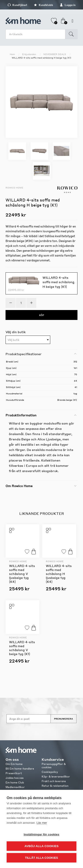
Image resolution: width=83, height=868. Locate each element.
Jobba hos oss (14, 778)
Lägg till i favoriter (27, 551)
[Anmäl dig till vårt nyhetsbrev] (29, 719)
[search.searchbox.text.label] (37, 34)
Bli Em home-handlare (20, 769)
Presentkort (14, 773)
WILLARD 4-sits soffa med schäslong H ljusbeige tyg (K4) (59, 574)
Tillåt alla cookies (41, 858)
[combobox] (28, 340)
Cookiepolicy (50, 772)
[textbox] (28, 340)
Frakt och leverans (54, 781)
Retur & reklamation (55, 786)
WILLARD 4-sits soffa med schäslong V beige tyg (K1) (22, 648)
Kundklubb (43, 5)
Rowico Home (14, 188)
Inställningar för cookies (41, 834)
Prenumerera (64, 719)
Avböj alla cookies (42, 846)
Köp (34, 551)
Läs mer (42, 823)
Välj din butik (16, 332)
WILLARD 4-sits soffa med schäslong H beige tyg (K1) (58, 282)
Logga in (68, 5)
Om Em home (14, 764)
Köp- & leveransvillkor (56, 777)
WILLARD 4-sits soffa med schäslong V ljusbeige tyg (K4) (22, 574)
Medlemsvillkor (15, 787)
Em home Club (15, 782)
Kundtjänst (17, 5)
